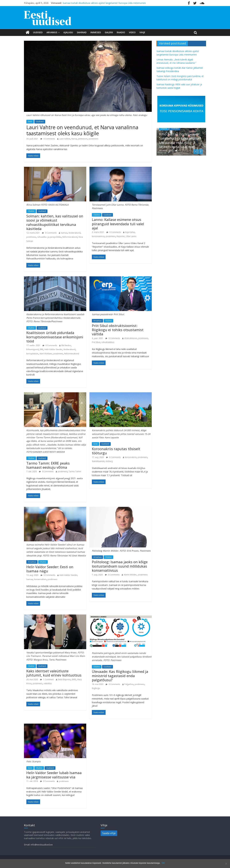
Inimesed (96, 32)
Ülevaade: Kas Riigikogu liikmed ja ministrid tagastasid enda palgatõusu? (120, 676)
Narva (74, 139)
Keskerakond (75, 233)
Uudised (38, 32)
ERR (42, 349)
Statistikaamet (98, 461)
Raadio (121, 32)
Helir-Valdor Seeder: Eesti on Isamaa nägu (50, 569)
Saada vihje (109, 833)
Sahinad (82, 32)
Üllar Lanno (131, 236)
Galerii (109, 32)
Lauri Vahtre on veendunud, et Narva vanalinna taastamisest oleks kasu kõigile (82, 130)
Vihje (142, 32)
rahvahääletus (108, 342)
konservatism (40, 579)
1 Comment (47, 679)
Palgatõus (129, 684)
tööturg (109, 461)
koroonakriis (131, 457)
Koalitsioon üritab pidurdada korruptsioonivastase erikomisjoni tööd (55, 337)
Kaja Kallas (130, 232)
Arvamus (52, 32)
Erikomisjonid (33, 349)
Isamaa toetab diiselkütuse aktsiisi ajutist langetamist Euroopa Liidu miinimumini (104, 3)
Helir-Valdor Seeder (53, 349)
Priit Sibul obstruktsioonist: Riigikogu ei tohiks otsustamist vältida (118, 330)
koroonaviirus (98, 236)
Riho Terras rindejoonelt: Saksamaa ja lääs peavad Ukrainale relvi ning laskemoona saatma (180, 140)
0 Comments (48, 139)
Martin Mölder (130, 575)
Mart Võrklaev (46, 354)
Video (132, 32)
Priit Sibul (96, 342)
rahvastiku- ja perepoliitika (49, 237)
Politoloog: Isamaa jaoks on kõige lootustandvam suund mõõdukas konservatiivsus (120, 566)
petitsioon (83, 139)
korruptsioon (32, 354)
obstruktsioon (131, 338)
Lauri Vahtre (65, 139)
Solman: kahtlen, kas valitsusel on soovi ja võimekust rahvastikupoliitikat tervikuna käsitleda (55, 222)
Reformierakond (70, 237)
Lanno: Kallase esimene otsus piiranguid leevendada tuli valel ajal (118, 224)
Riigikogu (96, 688)
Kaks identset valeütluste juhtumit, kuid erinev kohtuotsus (54, 673)
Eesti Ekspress (64, 679)
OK (163, 863)
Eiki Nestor (66, 345)
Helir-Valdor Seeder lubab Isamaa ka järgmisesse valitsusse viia (54, 775)
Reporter (121, 236)
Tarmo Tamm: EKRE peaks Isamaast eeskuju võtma (48, 465)
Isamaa (64, 233)
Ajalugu (68, 32)
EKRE (74, 679)
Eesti (30, 121)
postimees (93, 139)
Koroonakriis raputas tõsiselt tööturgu (116, 451)
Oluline (31, 211)
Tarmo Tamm (75, 471)
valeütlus (48, 683)
